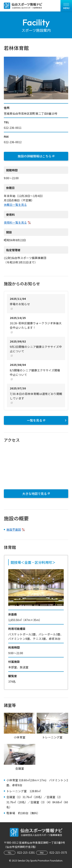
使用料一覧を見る (15, 222)
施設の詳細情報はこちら (35, 156)
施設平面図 (14, 529)
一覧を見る (47, 420)
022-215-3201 (26, 852)
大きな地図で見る (35, 494)
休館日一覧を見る (15, 205)
